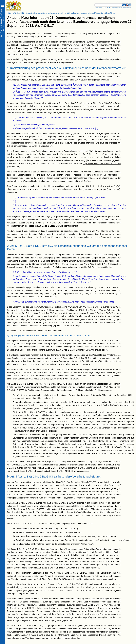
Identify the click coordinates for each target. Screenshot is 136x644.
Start (10, 13)
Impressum (127, 8)
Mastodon (98, 8)
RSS (105, 8)
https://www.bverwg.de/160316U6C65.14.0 (102, 164)
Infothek (15, 13)
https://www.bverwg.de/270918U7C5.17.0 (80, 45)
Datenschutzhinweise (115, 8)
